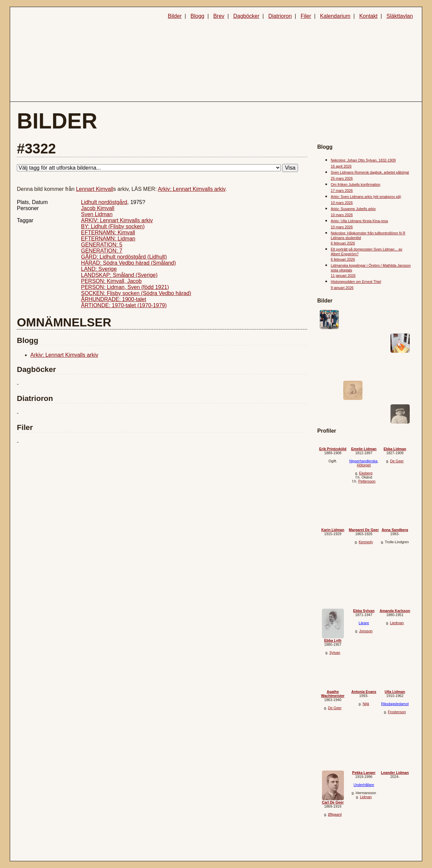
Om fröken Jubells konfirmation (356, 184)
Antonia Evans (364, 692)
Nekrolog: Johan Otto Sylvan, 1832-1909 (363, 160)
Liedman (397, 623)
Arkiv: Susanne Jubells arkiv (353, 209)
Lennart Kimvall (94, 189)
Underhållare (364, 785)
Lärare (364, 623)
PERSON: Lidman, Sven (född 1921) (125, 287)
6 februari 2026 (343, 243)
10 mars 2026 (342, 203)
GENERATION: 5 (102, 245)
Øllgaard (335, 814)
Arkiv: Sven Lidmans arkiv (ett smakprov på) (366, 197)
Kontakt (368, 16)
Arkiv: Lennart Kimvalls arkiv (192, 189)
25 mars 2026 (342, 178)
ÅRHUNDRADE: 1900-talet (114, 299)
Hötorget (364, 465)
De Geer (397, 461)
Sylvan (335, 653)
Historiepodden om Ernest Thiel (356, 282)
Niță (366, 704)
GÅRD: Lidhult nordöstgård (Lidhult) (124, 257)
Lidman (366, 797)
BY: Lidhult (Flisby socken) (113, 226)
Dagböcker (246, 16)
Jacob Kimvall (98, 208)
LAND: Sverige (99, 269)
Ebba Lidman (395, 449)
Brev (219, 16)
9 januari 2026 (342, 288)
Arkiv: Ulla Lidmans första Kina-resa (359, 221)
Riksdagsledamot (395, 704)
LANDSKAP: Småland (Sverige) (119, 275)
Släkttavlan (400, 16)
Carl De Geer (333, 802)
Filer (306, 16)
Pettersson (367, 481)
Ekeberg (366, 473)
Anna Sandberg (395, 530)
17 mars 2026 (342, 191)
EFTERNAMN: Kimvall (108, 233)
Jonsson (366, 631)
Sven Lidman (97, 214)
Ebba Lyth (333, 640)
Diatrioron (280, 16)
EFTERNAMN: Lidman (108, 239)
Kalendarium (335, 16)
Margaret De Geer (364, 530)
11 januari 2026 (343, 276)
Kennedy (366, 542)
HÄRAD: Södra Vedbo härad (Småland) (128, 263)
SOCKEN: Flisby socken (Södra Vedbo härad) (136, 293)
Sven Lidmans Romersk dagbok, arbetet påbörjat (370, 172)
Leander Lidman (395, 773)
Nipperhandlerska (363, 461)
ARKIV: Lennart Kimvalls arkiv (117, 220)
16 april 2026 (341, 166)
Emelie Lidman (364, 449)
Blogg (198, 16)
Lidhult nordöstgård (104, 202)
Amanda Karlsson (395, 611)
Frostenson (397, 712)
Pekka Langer (364, 773)
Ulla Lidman (395, 692)
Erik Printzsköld (333, 449)
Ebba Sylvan (364, 611)
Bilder (175, 16)
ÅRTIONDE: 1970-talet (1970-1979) (124, 305)
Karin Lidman (333, 530)
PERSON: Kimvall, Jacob (111, 281)
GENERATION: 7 (102, 251)
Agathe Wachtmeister (333, 694)
